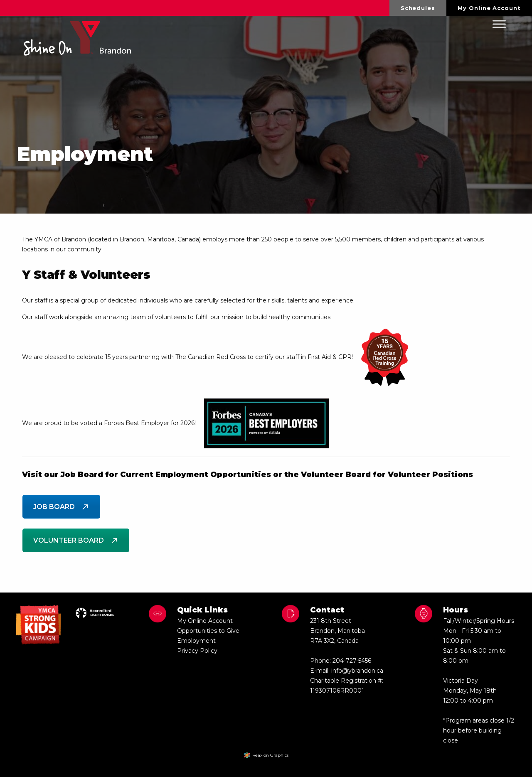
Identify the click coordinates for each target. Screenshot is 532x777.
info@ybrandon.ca (357, 671)
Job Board (61, 507)
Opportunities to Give (208, 631)
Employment (196, 641)
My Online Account (489, 8)
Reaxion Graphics (270, 755)
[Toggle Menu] (499, 24)
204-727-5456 (352, 661)
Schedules (418, 8)
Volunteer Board (76, 540)
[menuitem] (418, 8)
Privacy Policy (197, 651)
